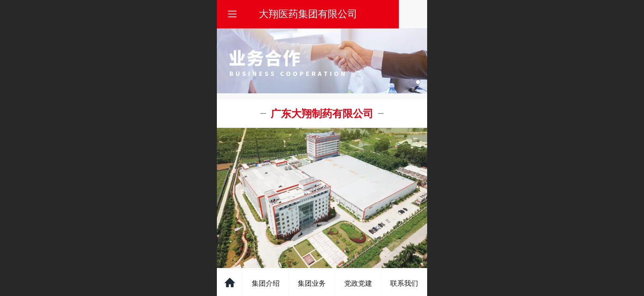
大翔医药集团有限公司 (322, 14)
